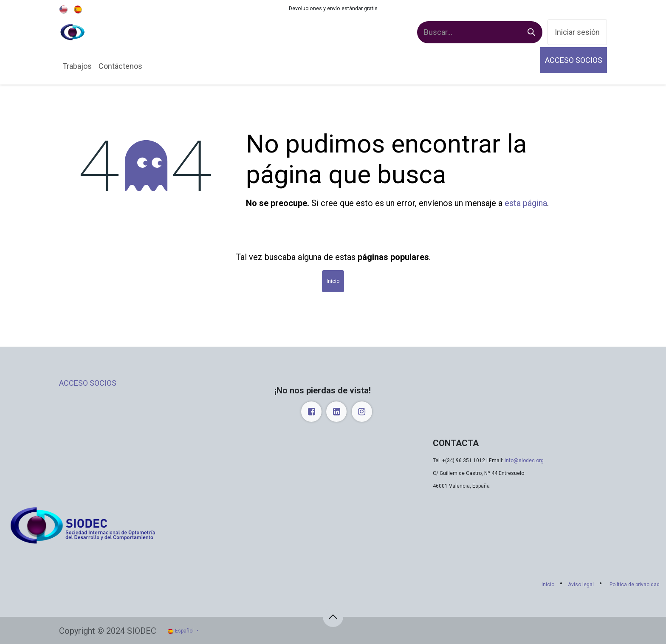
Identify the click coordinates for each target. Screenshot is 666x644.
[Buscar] (531, 32)
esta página (526, 203)
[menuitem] (64, 9)
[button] (333, 617)
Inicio (333, 281)
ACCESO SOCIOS (574, 60)
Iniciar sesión (577, 32)
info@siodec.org (524, 460)
